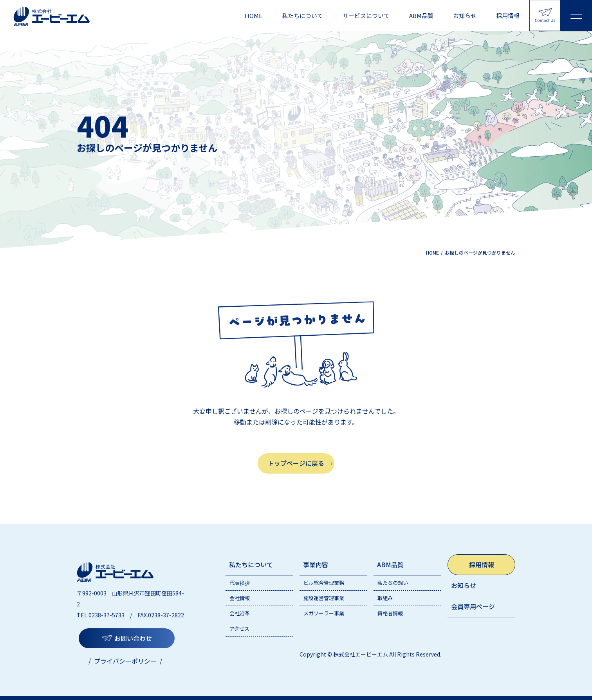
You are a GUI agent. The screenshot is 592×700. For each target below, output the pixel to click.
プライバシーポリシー (125, 661)
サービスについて (366, 15)
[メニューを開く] (576, 16)
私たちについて (302, 15)
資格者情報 (390, 613)
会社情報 (240, 598)
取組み (385, 598)
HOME (254, 15)
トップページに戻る (296, 463)
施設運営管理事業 (324, 598)
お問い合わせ (133, 638)
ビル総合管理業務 (324, 583)
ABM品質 (421, 15)
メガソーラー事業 (324, 613)
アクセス (239, 629)
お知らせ (465, 15)
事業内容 (316, 564)
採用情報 (508, 15)
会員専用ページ (473, 606)
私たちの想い (393, 583)
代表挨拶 (240, 583)
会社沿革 (240, 613)
